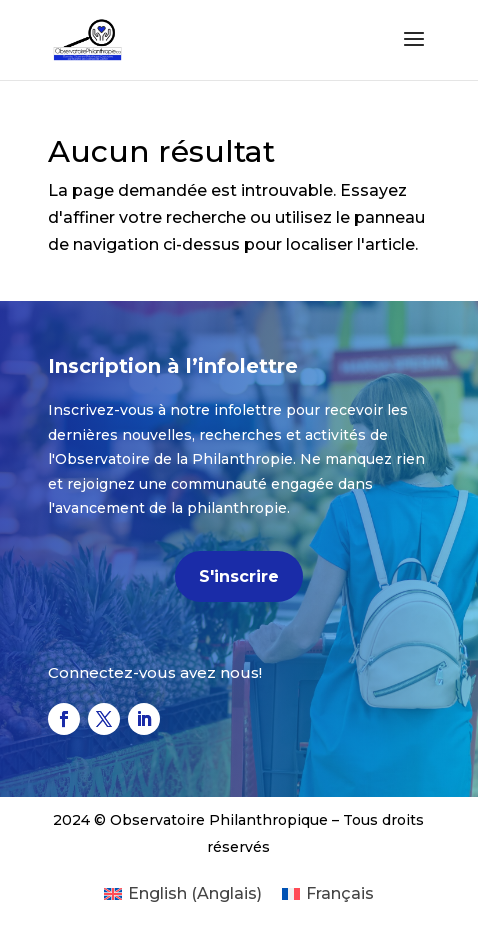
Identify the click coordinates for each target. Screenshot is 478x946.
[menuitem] (183, 894)
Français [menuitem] (340, 893)
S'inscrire (239, 576)
